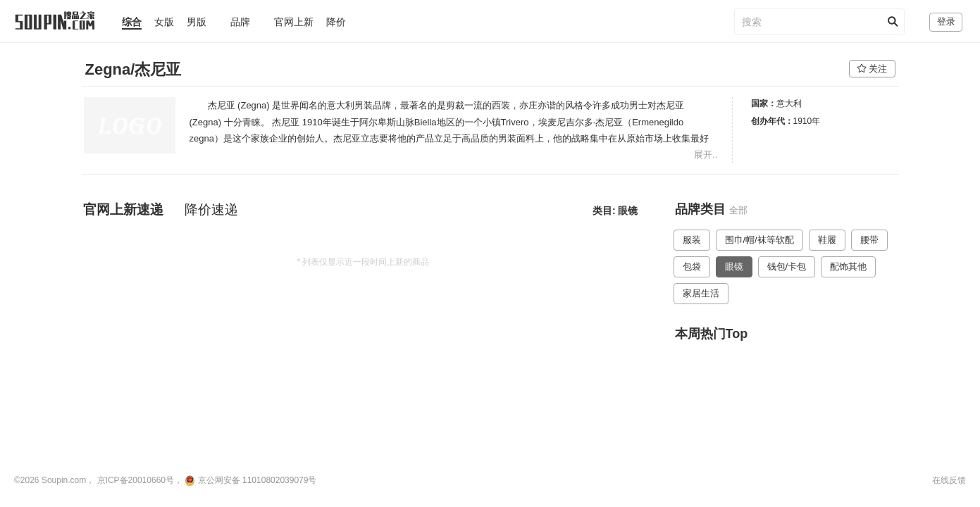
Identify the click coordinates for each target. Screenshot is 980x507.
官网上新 (294, 22)
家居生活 (701, 293)
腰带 (869, 240)
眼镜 (734, 267)
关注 (872, 69)
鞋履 (827, 240)
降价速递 (211, 209)
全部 (738, 210)
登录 (946, 21)
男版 (197, 22)
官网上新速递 (123, 209)
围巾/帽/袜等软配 (759, 240)
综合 (132, 22)
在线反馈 (949, 480)
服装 (692, 240)
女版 (164, 22)
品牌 (240, 22)
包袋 (692, 267)
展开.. (706, 155)
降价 (336, 22)
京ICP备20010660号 (136, 480)
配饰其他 (848, 267)
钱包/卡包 (787, 267)
